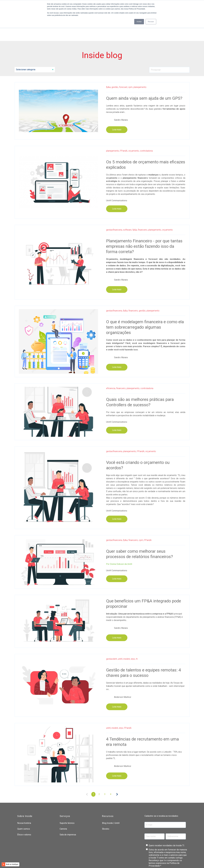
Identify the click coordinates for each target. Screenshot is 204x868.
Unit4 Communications (117, 177)
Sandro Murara (121, 96)
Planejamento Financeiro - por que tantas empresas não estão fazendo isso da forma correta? (144, 223)
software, (128, 206)
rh (137, 635)
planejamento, (113, 127)
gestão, (115, 63)
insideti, (127, 635)
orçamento (167, 206)
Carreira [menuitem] (63, 805)
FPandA (148, 516)
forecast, (123, 63)
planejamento (140, 63)
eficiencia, (111, 365)
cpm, (131, 63)
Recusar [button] (151, 22)
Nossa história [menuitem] (24, 799)
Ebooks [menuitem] (106, 805)
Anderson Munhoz (123, 673)
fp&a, (109, 63)
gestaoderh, (112, 635)
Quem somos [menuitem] (24, 805)
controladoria (146, 127)
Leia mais (117, 106)
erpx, (133, 635)
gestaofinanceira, (114, 206)
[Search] (169, 46)
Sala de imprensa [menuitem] (68, 811)
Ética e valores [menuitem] (24, 811)
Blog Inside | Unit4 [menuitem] (111, 799)
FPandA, (124, 127)
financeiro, (143, 206)
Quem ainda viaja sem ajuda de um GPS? (144, 74)
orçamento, (134, 127)
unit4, (120, 635)
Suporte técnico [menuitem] (67, 799)
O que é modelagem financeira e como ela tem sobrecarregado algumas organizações (145, 303)
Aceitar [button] (139, 22)
